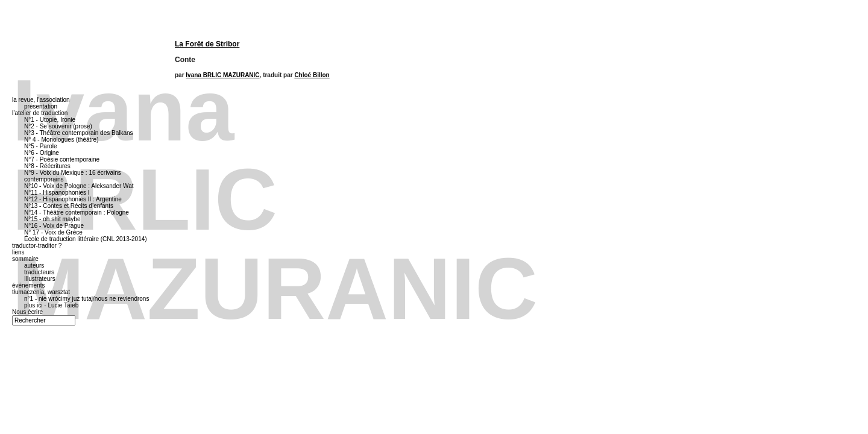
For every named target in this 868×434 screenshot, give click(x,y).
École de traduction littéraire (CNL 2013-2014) (86, 239)
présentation (41, 106)
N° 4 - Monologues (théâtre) (61, 140)
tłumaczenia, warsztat (41, 292)
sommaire (25, 259)
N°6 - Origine (42, 153)
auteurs (34, 266)
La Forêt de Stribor (207, 44)
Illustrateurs (40, 279)
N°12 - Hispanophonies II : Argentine (73, 199)
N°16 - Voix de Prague (54, 226)
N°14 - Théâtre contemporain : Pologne (77, 212)
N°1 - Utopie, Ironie (50, 120)
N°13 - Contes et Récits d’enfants (69, 206)
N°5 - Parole (41, 146)
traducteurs (39, 272)
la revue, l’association (41, 100)
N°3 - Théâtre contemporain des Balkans (79, 133)
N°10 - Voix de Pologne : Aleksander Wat (79, 186)
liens (18, 252)
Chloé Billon (312, 75)
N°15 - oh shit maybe (52, 219)
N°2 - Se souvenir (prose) (58, 126)
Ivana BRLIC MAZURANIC (222, 75)
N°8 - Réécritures (47, 166)
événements (28, 285)
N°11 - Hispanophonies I (57, 193)
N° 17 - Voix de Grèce (53, 232)
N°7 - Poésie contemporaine (62, 159)
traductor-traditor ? (37, 246)
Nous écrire (27, 312)
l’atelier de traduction (40, 113)
